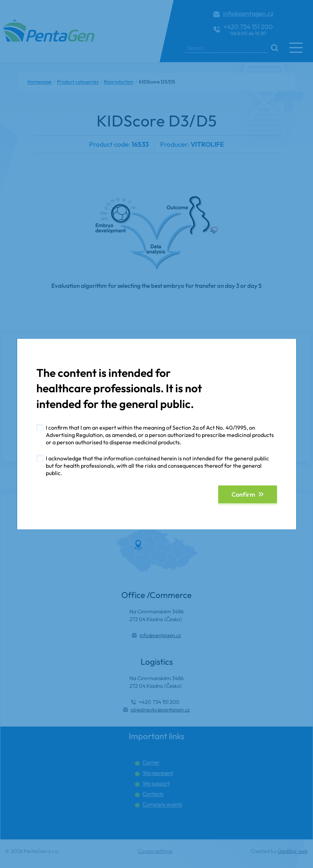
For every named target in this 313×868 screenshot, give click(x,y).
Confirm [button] (243, 494)
